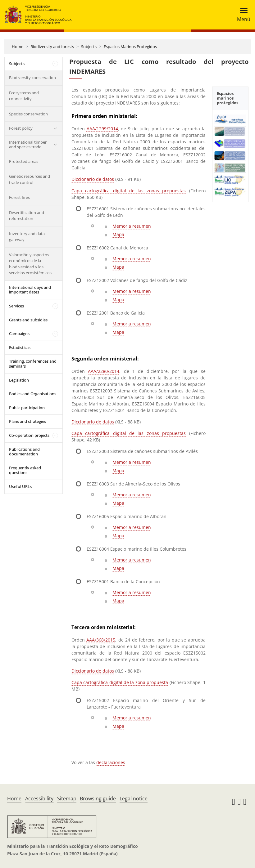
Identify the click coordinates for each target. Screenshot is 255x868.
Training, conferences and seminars (33, 364)
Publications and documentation (24, 452)
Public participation (27, 408)
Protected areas (24, 161)
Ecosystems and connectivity (24, 96)
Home (18, 47)
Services (16, 306)
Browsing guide (98, 799)
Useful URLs (20, 486)
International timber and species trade (28, 145)
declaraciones (111, 762)
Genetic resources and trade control (30, 179)
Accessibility (39, 799)
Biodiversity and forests (52, 47)
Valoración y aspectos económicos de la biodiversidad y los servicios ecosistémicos (30, 264)
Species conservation (28, 114)
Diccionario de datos (93, 179)
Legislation (19, 380)
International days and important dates (30, 290)
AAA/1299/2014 (102, 129)
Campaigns (19, 333)
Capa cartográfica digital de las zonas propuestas (129, 191)
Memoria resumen (132, 226)
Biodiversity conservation (32, 78)
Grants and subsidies (28, 320)
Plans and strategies (27, 421)
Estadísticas (20, 347)
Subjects (89, 47)
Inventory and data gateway (27, 237)
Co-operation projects (29, 435)
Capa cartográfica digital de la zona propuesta (120, 682)
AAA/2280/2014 (104, 371)
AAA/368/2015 (101, 640)
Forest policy (21, 128)
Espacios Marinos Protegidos (130, 47)
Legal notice (134, 799)
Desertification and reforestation (27, 216)
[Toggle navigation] (242, 15)
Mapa (118, 234)
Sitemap (67, 799)
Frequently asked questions (25, 470)
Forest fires (19, 197)
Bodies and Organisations (33, 394)
